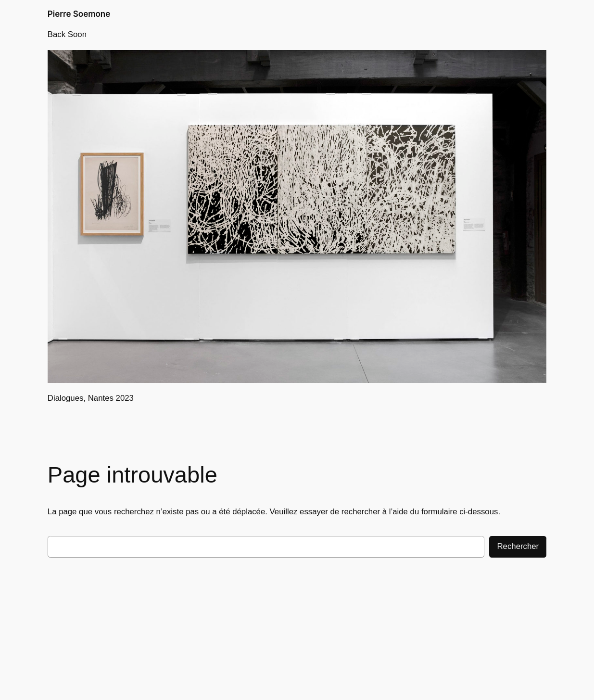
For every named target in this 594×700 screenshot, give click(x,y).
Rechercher (518, 546)
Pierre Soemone (79, 14)
